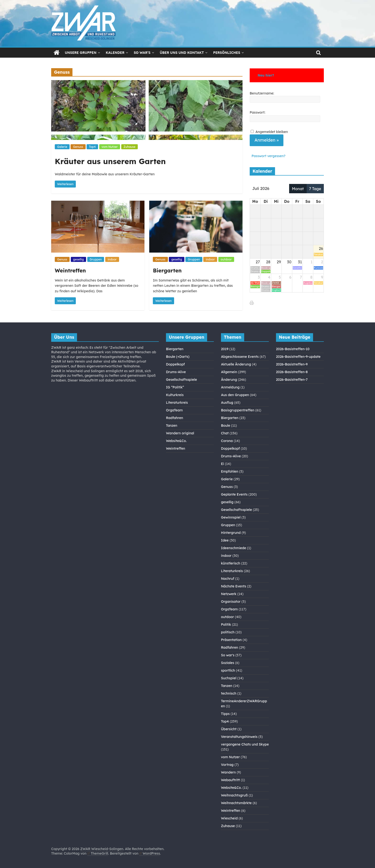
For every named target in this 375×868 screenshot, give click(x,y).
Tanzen (172, 426)
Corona (227, 441)
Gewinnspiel (231, 517)
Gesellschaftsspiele (181, 380)
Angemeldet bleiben (272, 132)
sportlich (228, 670)
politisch (228, 632)
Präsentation (231, 640)
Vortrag (227, 765)
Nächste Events (234, 586)
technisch (229, 693)
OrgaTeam (174, 410)
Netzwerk (229, 594)
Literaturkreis (177, 403)
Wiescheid (229, 818)
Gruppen (96, 259)
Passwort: (257, 112)
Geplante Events (234, 494)
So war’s (142, 53)
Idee (225, 540)
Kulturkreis (175, 395)
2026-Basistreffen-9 (292, 364)
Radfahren (174, 418)
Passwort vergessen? (269, 156)
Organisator (231, 602)
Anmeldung (230, 387)
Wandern (228, 772)
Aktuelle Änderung (236, 364)
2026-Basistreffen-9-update (298, 357)
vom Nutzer (110, 147)
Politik (226, 625)
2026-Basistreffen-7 (292, 380)
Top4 (92, 147)
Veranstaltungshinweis (239, 737)
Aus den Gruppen (235, 395)
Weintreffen (70, 271)
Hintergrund (231, 533)
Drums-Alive (176, 372)
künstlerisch (231, 563)
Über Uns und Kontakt (182, 53)
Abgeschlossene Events (240, 357)
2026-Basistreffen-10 (293, 349)
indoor (112, 259)
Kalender (115, 53)
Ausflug (227, 403)
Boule (226, 426)
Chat (225, 433)
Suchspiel (229, 678)
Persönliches (227, 53)
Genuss (78, 147)
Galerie (62, 147)
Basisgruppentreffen (238, 410)
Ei (223, 464)
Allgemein (229, 372)
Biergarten (167, 271)
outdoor (226, 259)
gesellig (79, 259)
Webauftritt (230, 780)
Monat (298, 189)
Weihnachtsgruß (234, 795)
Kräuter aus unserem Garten (110, 161)
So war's (228, 655)
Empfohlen (230, 471)
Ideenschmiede (234, 548)
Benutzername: (262, 93)
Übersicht (229, 729)
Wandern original (180, 433)
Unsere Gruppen (81, 53)
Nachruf (228, 579)
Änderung (229, 380)
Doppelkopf (175, 364)
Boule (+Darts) (178, 357)
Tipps (225, 714)
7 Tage (315, 189)
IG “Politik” (175, 387)
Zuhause (130, 147)
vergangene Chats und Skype (245, 744)
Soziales (228, 663)
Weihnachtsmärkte (236, 803)
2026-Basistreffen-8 (292, 372)
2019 (225, 349)
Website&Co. (176, 441)
